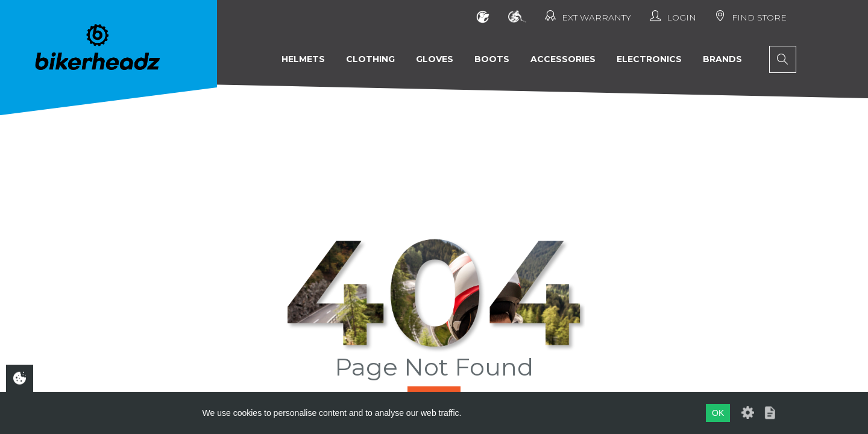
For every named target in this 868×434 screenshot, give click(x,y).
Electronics (649, 59)
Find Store (751, 17)
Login (673, 17)
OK (718, 413)
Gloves (435, 59)
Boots (492, 59)
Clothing (370, 59)
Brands (722, 59)
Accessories (563, 59)
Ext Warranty (588, 17)
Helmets (303, 59)
